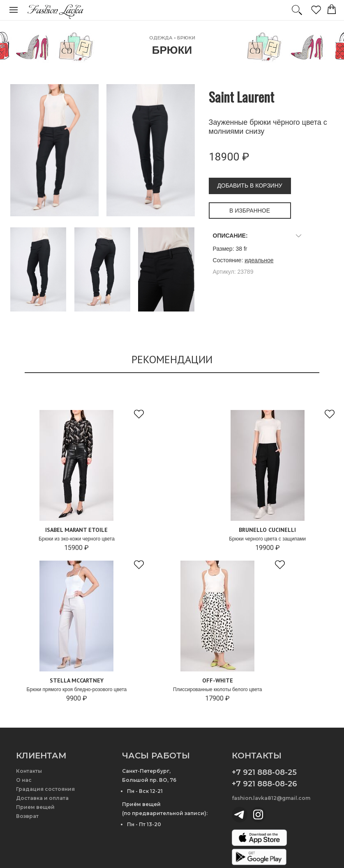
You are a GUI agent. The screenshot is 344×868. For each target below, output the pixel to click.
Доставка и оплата (42, 798)
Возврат (27, 816)
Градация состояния (45, 789)
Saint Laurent (241, 97)
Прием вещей (35, 807)
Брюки (186, 38)
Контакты (29, 771)
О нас (24, 780)
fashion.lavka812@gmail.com (271, 798)
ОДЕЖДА (161, 38)
